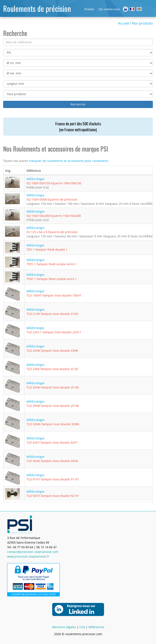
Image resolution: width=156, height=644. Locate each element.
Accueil (123, 23)
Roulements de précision (37, 8)
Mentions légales (64, 627)
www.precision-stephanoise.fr (28, 556)
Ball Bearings (139, 9)
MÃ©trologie (54, 181)
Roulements (132, 9)
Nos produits (142, 23)
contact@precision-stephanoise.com (33, 552)
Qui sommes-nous (109, 9)
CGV (82, 627)
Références (96, 627)
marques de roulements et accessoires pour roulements (69, 161)
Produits (89, 9)
